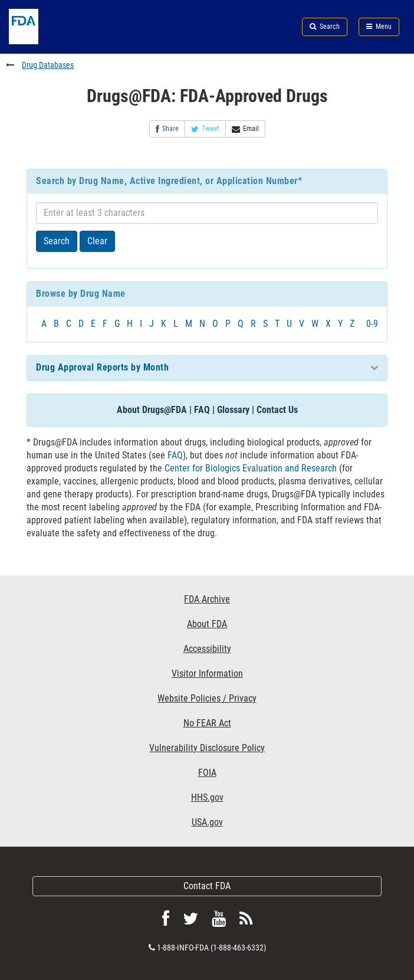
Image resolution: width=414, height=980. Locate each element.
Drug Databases (48, 65)
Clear (97, 241)
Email (245, 129)
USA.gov (207, 822)
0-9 (372, 324)
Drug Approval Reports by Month (102, 367)
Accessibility (207, 649)
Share (167, 129)
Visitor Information (207, 673)
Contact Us (277, 410)
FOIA (207, 773)
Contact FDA (207, 886)
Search (57, 241)
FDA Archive (207, 599)
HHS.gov (207, 797)
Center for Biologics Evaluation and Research (251, 468)
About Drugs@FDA (152, 410)
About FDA (207, 624)
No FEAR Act (207, 723)
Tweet (205, 129)
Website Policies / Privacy (207, 698)
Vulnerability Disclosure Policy (207, 748)
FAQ (202, 410)
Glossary (233, 410)
